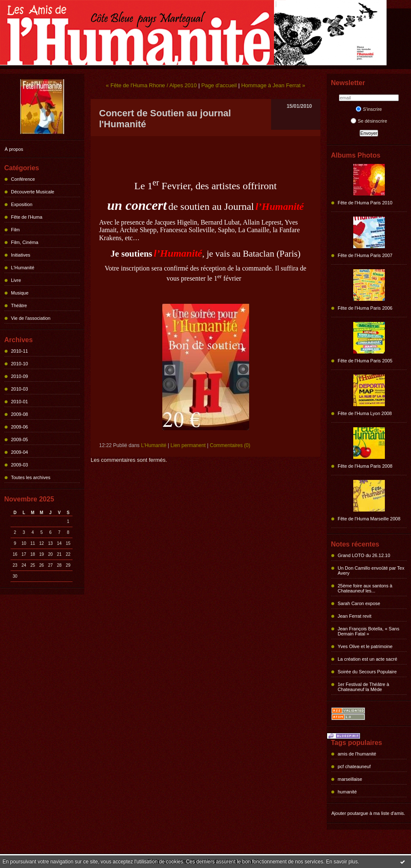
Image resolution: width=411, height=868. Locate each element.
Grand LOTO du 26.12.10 (364, 555)
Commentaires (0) (230, 445)
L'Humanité (23, 268)
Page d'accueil (219, 85)
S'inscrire (369, 109)
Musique (20, 293)
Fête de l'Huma (27, 217)
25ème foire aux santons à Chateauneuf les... (365, 588)
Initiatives (21, 255)
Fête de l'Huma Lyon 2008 (365, 413)
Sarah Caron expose (359, 603)
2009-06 (19, 427)
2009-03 (19, 465)
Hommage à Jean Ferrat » (273, 85)
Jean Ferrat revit (355, 616)
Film (15, 230)
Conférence (23, 179)
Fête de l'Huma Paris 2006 (365, 308)
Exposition (22, 204)
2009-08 (19, 414)
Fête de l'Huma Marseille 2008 (369, 519)
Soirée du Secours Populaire (367, 672)
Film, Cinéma (25, 242)
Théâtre (19, 305)
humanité (347, 792)
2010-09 (19, 376)
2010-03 (19, 389)
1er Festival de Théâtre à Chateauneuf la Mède (363, 687)
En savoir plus (342, 862)
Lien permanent (188, 445)
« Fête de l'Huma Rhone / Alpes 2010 (151, 85)
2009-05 (19, 439)
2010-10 (19, 364)
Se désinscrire (369, 121)
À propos (14, 149)
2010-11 (19, 351)
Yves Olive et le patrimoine (365, 646)
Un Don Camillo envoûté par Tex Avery (371, 571)
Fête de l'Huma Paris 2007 (365, 255)
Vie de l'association (31, 318)
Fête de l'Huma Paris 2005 (365, 361)
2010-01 (19, 402)
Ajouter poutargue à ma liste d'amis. (368, 813)
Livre (16, 280)
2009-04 (19, 452)
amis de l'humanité (357, 754)
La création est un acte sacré (367, 659)
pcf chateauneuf (354, 766)
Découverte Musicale (33, 192)
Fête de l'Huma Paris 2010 (365, 203)
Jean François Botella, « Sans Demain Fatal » (368, 631)
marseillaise (350, 779)
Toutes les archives (31, 477)
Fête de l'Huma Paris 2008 (365, 466)
